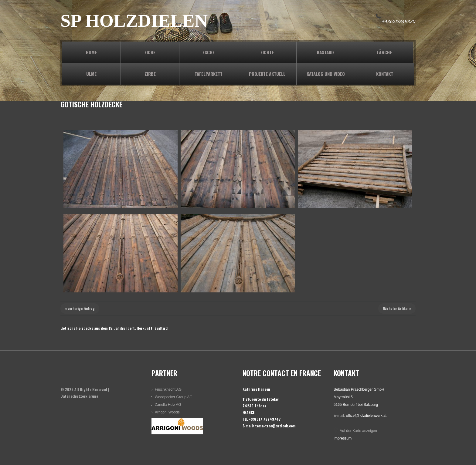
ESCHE (209, 52)
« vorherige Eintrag (80, 308)
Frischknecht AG (168, 389)
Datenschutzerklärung (79, 396)
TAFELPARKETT (209, 74)
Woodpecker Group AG (174, 397)
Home (91, 52)
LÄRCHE (384, 52)
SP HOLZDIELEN (134, 21)
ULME (91, 74)
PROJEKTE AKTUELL (267, 74)
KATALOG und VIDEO (326, 74)
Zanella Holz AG (168, 405)
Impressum (343, 438)
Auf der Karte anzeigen (358, 431)
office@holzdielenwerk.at (366, 416)
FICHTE (267, 52)
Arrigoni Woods (167, 412)
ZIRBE (150, 74)
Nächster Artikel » (397, 308)
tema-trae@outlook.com (275, 426)
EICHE (150, 52)
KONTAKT (385, 74)
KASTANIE (326, 52)
